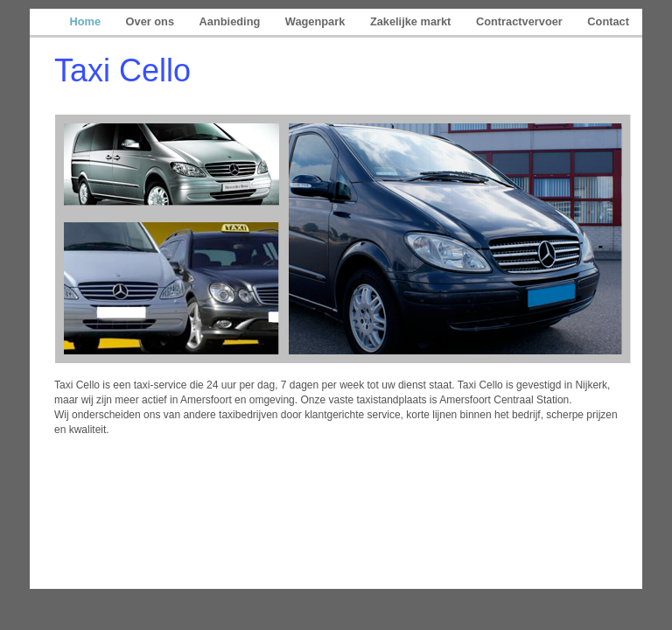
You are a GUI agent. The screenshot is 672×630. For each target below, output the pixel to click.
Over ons (152, 21)
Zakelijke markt (412, 21)
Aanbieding (231, 21)
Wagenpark (317, 21)
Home (86, 21)
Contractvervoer (521, 21)
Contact (608, 21)
